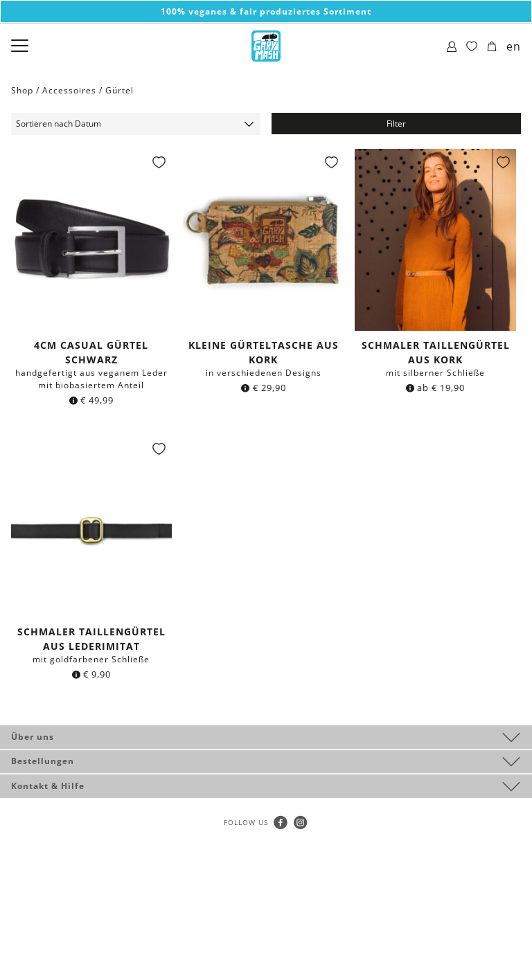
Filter (396, 124)
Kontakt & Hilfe (48, 786)
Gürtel (119, 90)
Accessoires (69, 90)
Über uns (33, 737)
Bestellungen (43, 761)
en (514, 46)
